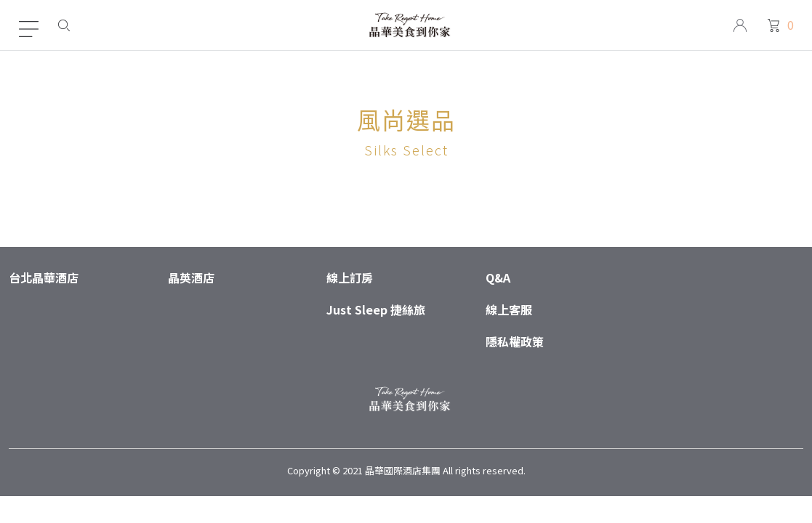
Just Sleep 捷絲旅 (376, 309)
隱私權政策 (515, 341)
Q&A (498, 277)
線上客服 (509, 309)
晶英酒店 (191, 277)
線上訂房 (350, 277)
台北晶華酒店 (44, 277)
